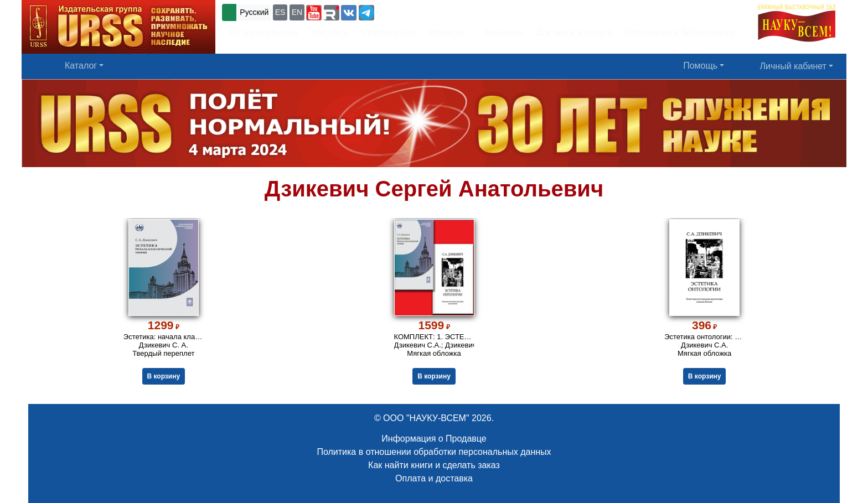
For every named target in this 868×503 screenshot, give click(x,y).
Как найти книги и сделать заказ (434, 465)
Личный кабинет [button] (793, 66)
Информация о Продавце (434, 439)
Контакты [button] (331, 32)
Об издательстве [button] (263, 32)
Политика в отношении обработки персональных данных (434, 452)
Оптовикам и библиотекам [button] (680, 32)
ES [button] (280, 12)
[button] (314, 13)
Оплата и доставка (434, 478)
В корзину (164, 376)
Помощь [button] (700, 66)
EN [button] (297, 12)
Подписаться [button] (390, 32)
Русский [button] (254, 12)
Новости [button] (447, 32)
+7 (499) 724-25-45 (417, 11)
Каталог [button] (81, 66)
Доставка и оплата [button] (574, 32)
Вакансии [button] (500, 32)
